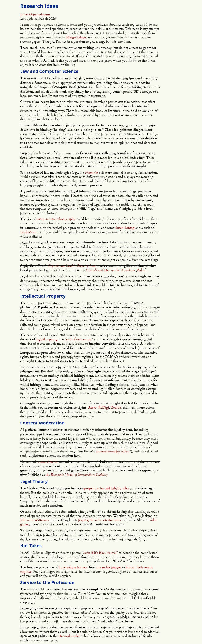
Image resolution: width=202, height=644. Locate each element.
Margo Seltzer (76, 37)
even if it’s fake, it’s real (100, 552)
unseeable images (109, 567)
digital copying (47, 339)
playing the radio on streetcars (99, 520)
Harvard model (69, 636)
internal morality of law (113, 451)
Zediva (116, 407)
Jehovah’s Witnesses (34, 520)
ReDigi (104, 407)
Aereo (92, 407)
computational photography (56, 219)
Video (141, 270)
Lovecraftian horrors (73, 567)
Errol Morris (29, 232)
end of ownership (79, 339)
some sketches (48, 461)
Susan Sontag (125, 228)
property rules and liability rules (107, 488)
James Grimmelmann (35, 14)
